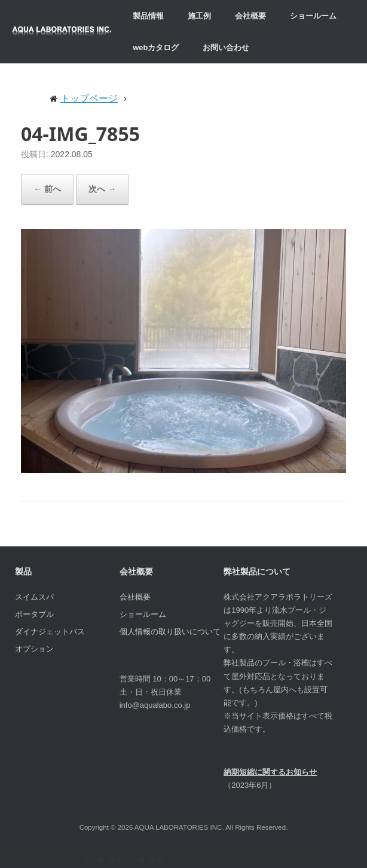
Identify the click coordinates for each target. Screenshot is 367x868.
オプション (34, 649)
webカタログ (156, 48)
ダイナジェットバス (50, 632)
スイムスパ (34, 597)
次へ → (102, 189)
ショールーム (313, 16)
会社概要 (250, 16)
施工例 (199, 16)
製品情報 (148, 16)
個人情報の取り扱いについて (170, 632)
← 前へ (47, 189)
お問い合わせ (226, 48)
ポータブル (34, 614)
